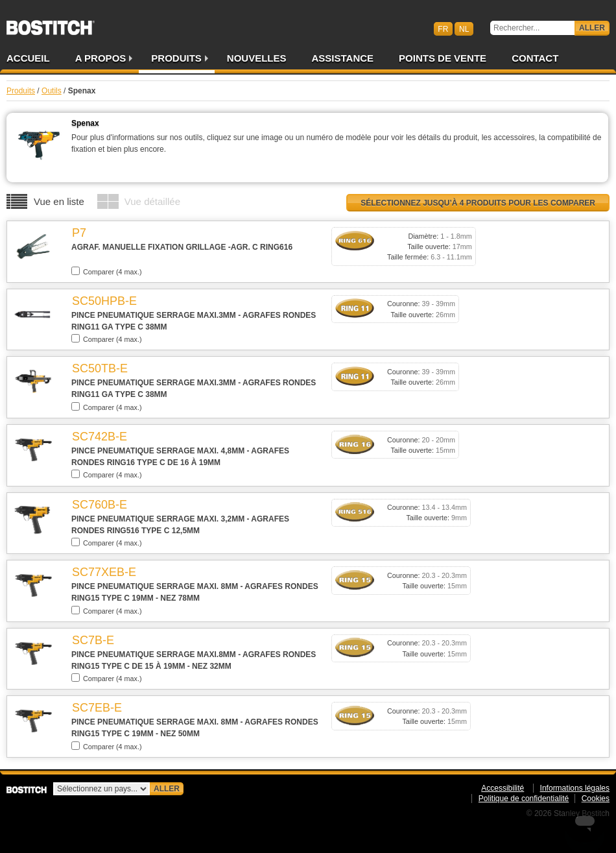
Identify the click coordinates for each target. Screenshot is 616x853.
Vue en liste (59, 201)
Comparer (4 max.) (107, 271)
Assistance (343, 58)
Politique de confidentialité (524, 799)
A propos (101, 58)
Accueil (28, 58)
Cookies (596, 799)
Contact (535, 58)
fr (443, 29)
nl (464, 29)
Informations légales (575, 788)
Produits (176, 58)
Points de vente (443, 58)
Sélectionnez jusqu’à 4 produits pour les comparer (478, 203)
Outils (52, 91)
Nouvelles (257, 58)
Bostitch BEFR (51, 23)
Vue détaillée (152, 201)
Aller (592, 28)
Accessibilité (503, 788)
